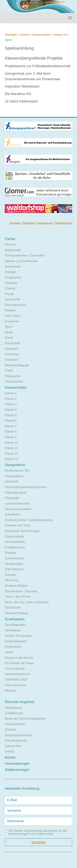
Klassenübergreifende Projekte (34, 58)
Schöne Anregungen (19, 636)
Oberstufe (12, 482)
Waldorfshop (13, 708)
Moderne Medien (16, 586)
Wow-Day (11, 580)
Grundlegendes (15, 625)
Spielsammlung (19, 48)
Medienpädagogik (17, 365)
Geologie (11, 283)
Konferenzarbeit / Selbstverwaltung (29, 520)
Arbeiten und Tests (17, 525)
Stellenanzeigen (17, 770)
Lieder (9, 652)
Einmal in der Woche (19, 658)
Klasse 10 (60, 35)
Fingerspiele (13, 647)
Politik (9, 371)
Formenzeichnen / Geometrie (25, 255)
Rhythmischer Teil (17, 471)
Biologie (10, 272)
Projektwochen (15, 547)
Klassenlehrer (14, 476)
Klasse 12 (12, 454)
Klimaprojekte (14, 564)
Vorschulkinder (15, 669)
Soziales (11, 575)
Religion (10, 310)
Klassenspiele (14, 536)
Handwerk (12, 349)
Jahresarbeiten (15, 542)
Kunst (9, 338)
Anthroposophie (16, 493)
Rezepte (11, 691)
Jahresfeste (13, 630)
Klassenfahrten (15, 724)
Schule (25, 35)
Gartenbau (12, 354)
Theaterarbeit (14, 382)
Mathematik (13, 250)
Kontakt (15, 223)
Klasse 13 (12, 459)
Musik (9, 332)
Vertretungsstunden (18, 509)
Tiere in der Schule (18, 597)
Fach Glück (13, 316)
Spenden (29, 223)
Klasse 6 (11, 421)
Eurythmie (12, 321)
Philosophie (13, 376)
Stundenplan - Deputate (21, 591)
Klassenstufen (41, 35)
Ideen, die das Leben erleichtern (27, 602)
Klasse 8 (11, 432)
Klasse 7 (11, 426)
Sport (8, 327)
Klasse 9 (11, 437)
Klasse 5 (11, 415)
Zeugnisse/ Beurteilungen (22, 531)
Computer (12, 360)
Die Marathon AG (18, 94)
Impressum (46, 223)
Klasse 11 (12, 448)
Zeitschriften (13, 746)
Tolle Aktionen (14, 569)
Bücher (10, 757)
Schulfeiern (12, 514)
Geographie (13, 277)
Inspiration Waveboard (22, 86)
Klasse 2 (11, 399)
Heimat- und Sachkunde (21, 261)
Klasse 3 (11, 404)
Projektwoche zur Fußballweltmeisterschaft (38, 66)
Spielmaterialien (16, 641)
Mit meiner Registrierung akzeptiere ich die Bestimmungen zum (36, 832)
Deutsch (10, 245)
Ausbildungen (14, 713)
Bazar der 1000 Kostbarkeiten (25, 719)
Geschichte (12, 299)
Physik (9, 294)
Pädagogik (12, 498)
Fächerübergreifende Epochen (26, 487)
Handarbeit (12, 343)
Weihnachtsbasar (17, 613)
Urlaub (9, 751)
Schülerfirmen (14, 558)
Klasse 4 (11, 410)
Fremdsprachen (16, 305)
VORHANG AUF (16, 680)
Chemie (10, 288)
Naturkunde (13, 267)
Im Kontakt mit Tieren (19, 663)
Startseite (11, 35)
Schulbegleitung (16, 741)
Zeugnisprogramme (18, 735)
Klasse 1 (11, 393)
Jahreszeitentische (18, 674)
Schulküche (13, 608)
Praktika (10, 553)
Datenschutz (64, 223)
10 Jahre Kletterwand (21, 101)
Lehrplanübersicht (17, 504)
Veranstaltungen (17, 764)
